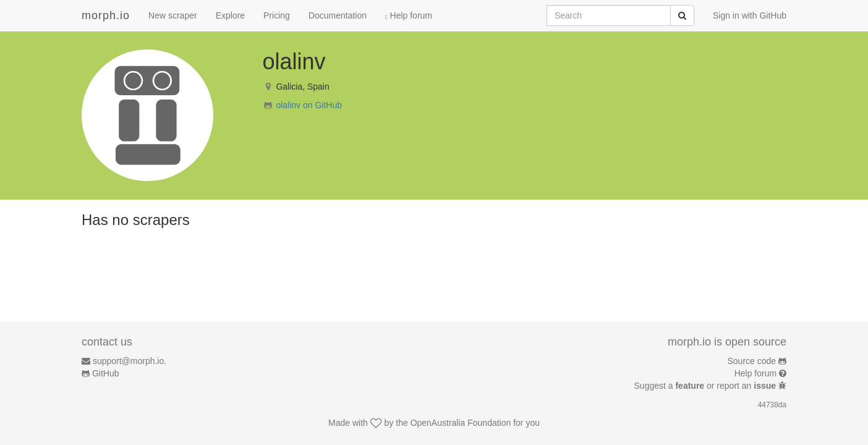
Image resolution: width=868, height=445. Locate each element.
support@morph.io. (130, 361)
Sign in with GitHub (750, 15)
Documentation (338, 15)
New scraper (173, 15)
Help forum (409, 15)
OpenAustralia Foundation (461, 423)
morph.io (106, 15)
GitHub (106, 373)
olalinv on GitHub (309, 105)
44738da (772, 405)
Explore (230, 15)
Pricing (277, 15)
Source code (752, 361)
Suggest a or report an (706, 386)
